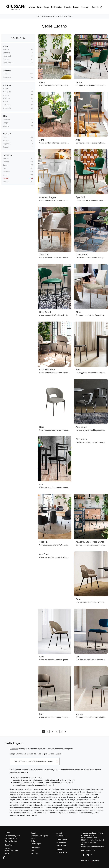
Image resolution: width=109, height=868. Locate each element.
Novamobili (7, 56)
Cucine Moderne (11, 838)
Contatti (95, 7)
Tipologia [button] (7, 134)
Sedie (60, 16)
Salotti (33, 833)
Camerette (61, 836)
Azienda (32, 7)
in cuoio (6, 88)
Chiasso (6, 162)
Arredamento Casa (49, 16)
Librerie (7, 848)
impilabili (6, 141)
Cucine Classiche (11, 841)
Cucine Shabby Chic (12, 836)
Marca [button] (6, 46)
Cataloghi (85, 7)
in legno (6, 95)
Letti (32, 851)
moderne (6, 126)
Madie (7, 853)
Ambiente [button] (7, 71)
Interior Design (43, 7)
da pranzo (7, 77)
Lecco (5, 175)
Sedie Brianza (8, 63)
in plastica (7, 105)
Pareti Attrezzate (11, 851)
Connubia (6, 53)
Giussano (6, 172)
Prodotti (68, 7)
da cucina (7, 74)
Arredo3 (6, 49)
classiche (7, 120)
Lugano (6, 178)
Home (38, 16)
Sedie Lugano (68, 16)
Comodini (34, 854)
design (5, 123)
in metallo (7, 98)
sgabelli (6, 147)
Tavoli (33, 838)
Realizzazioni (57, 7)
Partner (76, 7)
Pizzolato (6, 59)
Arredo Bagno (36, 844)
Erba (5, 168)
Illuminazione (61, 843)
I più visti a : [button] (8, 155)
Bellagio (6, 158)
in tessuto (7, 108)
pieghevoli (7, 144)
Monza (5, 182)
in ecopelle (7, 92)
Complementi (61, 846)
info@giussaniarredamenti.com (93, 847)
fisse (5, 137)
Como (5, 165)
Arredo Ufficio (62, 852)
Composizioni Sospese (39, 836)
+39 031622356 (90, 842)
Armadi (59, 833)
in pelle (6, 102)
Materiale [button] (7, 85)
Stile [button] (5, 116)
